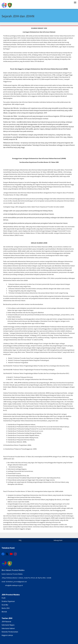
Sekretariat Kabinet (8, 628)
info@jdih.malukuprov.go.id (14, 585)
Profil (3, 598)
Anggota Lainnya (7, 635)
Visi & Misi (5, 605)
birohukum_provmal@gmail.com (16, 582)
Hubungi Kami (58, 540)
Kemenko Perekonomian (10, 632)
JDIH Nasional (6, 622)
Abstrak (4, 612)
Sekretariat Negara (8, 625)
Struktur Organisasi (8, 601)
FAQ (20, 540)
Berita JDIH (6, 608)
